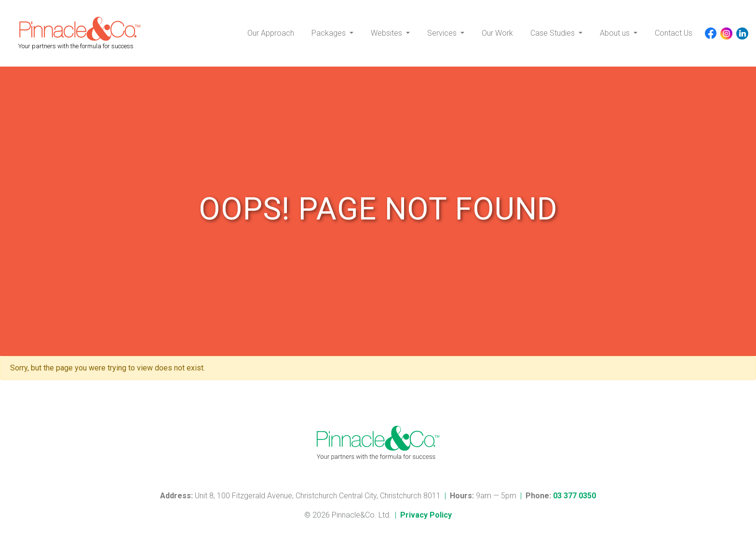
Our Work (497, 33)
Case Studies (553, 33)
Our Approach (271, 33)
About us (616, 33)
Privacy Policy (426, 515)
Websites (387, 33)
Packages (330, 33)
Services (443, 33)
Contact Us (674, 33)
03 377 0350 (574, 496)
